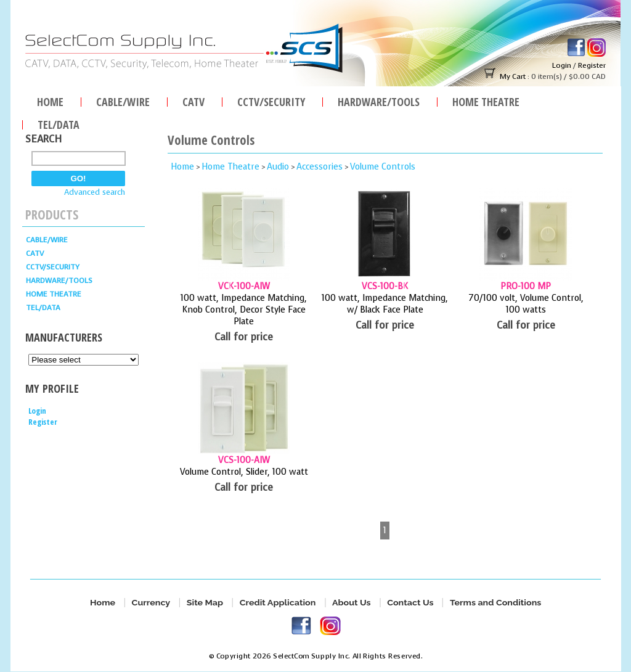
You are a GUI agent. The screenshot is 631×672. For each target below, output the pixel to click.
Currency (151, 603)
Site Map (205, 603)
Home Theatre (486, 100)
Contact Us (410, 603)
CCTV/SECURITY (271, 100)
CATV (193, 100)
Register (592, 65)
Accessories (320, 167)
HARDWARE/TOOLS (379, 100)
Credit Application (277, 603)
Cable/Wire (123, 100)
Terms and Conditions (495, 603)
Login (562, 65)
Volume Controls (383, 167)
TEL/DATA (59, 123)
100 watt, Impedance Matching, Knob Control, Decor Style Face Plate (244, 310)
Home (50, 100)
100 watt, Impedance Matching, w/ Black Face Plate (385, 304)
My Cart (513, 76)
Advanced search (95, 192)
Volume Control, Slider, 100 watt (244, 472)
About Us (352, 603)
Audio (278, 167)
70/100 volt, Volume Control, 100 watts (526, 304)
